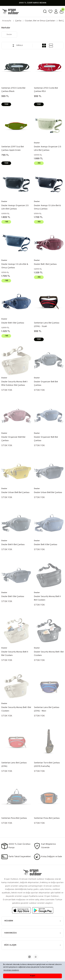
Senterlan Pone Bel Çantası (14, 818)
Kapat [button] (33, 976)
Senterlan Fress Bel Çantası (47, 818)
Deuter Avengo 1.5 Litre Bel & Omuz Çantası (47, 207)
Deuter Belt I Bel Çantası (45, 264)
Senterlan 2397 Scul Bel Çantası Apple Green (13, 148)
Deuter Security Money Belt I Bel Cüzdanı (49, 654)
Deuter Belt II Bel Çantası (13, 545)
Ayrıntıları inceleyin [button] (11, 970)
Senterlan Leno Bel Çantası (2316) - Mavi (47, 709)
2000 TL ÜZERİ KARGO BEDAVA (33, 3)
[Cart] (62, 11)
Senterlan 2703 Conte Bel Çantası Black (13, 90)
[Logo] (21, 11)
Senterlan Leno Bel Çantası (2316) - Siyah (47, 325)
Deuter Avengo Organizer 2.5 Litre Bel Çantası (48, 148)
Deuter (37, 143)
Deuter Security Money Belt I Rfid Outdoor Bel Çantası (14, 383)
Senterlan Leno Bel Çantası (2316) (14, 765)
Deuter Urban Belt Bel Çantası (15, 493)
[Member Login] (56, 11)
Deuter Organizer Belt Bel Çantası (46, 383)
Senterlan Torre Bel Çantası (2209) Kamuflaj (47, 765)
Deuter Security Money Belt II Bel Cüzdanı (47, 598)
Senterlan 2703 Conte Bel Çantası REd (46, 90)
